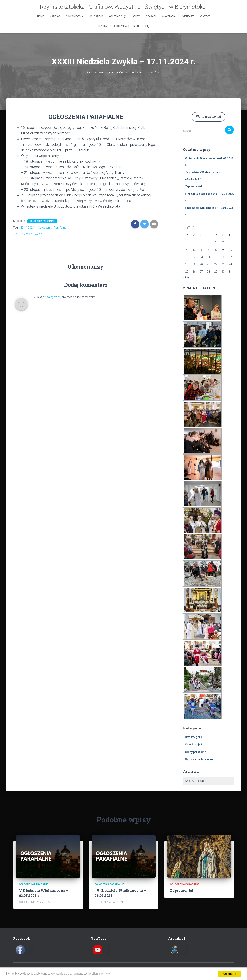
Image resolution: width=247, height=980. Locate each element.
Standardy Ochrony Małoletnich (118, 26)
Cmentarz (188, 16)
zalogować (54, 297)
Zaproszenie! (194, 186)
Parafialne (60, 227)
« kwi (186, 277)
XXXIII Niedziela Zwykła (28, 234)
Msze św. (55, 16)
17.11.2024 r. (28, 227)
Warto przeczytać (208, 116)
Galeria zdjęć (118, 16)
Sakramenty (75, 16)
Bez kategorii (193, 737)
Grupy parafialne (195, 752)
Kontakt (205, 16)
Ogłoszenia (96, 16)
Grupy (136, 16)
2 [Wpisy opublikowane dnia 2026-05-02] (223, 242)
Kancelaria (169, 16)
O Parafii (151, 16)
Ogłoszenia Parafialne (42, 221)
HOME (40, 16)
